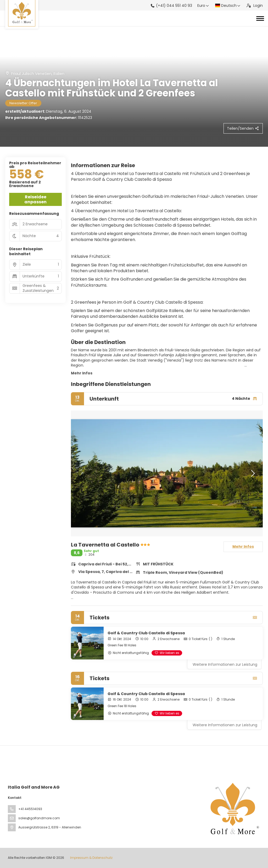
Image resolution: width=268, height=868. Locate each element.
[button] (252, 473)
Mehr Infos (82, 373)
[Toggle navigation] (260, 18)
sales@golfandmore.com (39, 818)
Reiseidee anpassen (35, 199)
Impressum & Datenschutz (91, 858)
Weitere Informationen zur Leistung (225, 664)
